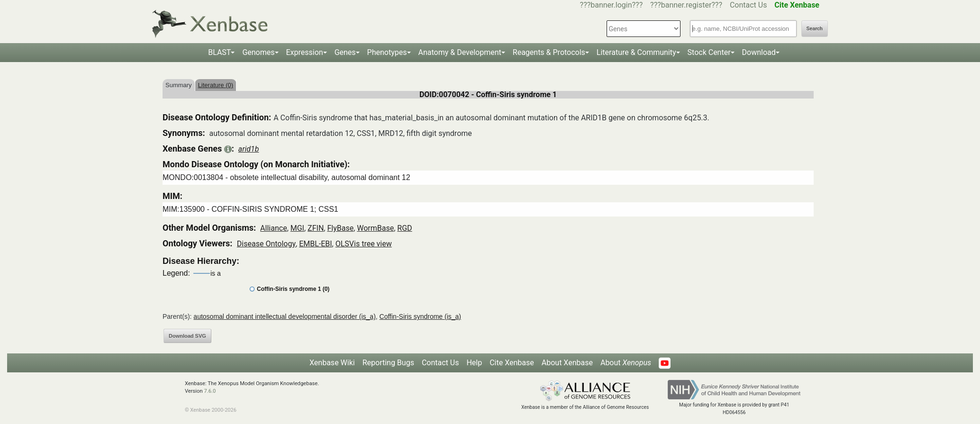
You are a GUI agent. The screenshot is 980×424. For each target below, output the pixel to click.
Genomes (258, 52)
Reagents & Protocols (549, 52)
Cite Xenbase (512, 363)
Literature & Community (636, 52)
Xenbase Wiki (332, 363)
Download (759, 52)
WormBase (375, 228)
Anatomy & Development (460, 52)
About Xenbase (567, 363)
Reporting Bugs (388, 363)
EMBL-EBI (315, 244)
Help (474, 363)
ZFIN (316, 228)
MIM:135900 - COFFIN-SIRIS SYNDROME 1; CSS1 (250, 209)
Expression (305, 52)
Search (815, 29)
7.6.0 (210, 391)
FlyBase (340, 228)
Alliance (274, 228)
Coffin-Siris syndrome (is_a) (420, 316)
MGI (297, 228)
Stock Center (709, 52)
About (626, 363)
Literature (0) (216, 85)
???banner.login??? (612, 5)
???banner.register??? (686, 5)
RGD (404, 228)
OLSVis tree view (364, 244)
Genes (345, 52)
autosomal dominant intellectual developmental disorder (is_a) (284, 316)
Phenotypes (387, 52)
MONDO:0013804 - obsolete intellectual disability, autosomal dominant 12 (286, 177)
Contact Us (749, 5)
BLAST (219, 52)
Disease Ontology (266, 244)
